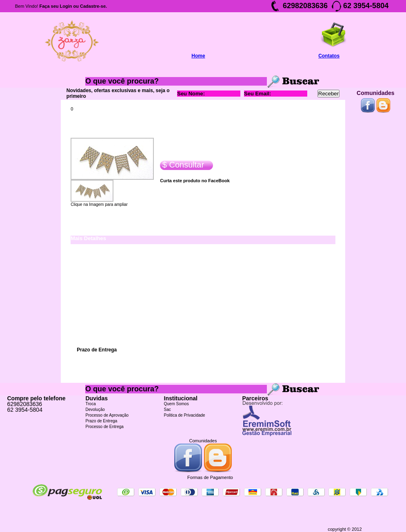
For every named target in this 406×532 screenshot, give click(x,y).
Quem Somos (176, 404)
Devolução (95, 409)
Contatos (329, 56)
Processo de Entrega (105, 427)
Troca (91, 404)
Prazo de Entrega (102, 421)
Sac (168, 409)
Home (198, 56)
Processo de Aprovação (107, 415)
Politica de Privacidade (185, 415)
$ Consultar (182, 165)
